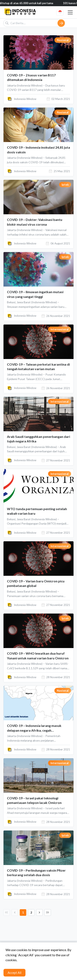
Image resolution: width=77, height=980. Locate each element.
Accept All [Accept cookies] (14, 973)
